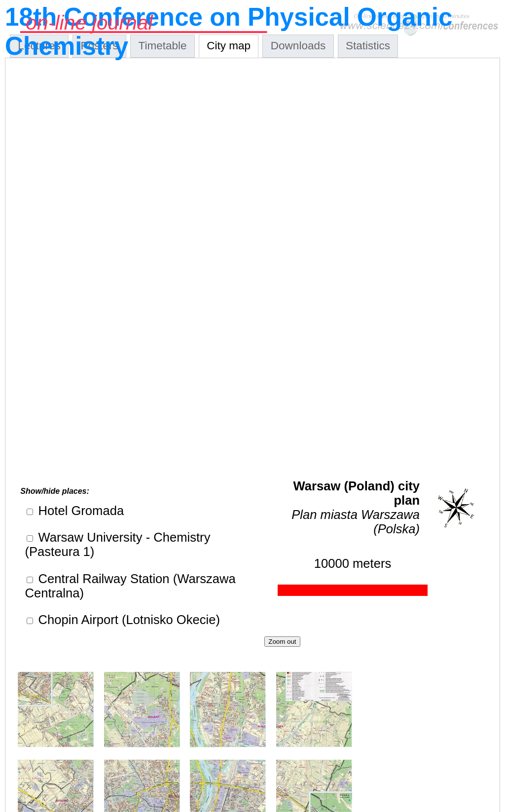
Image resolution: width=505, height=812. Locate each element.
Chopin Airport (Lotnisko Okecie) (127, 620)
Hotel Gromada (79, 511)
